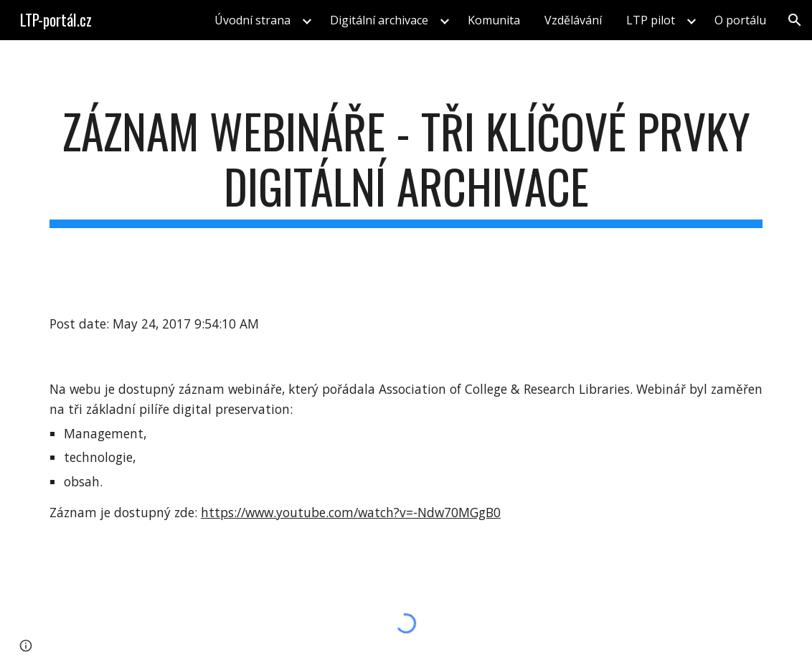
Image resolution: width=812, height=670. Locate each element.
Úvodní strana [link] (252, 20)
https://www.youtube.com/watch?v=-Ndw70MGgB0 (351, 512)
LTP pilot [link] (651, 20)
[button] (795, 20)
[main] (406, 166)
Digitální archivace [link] (379, 20)
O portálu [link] (740, 20)
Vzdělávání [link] (573, 20)
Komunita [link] (494, 20)
